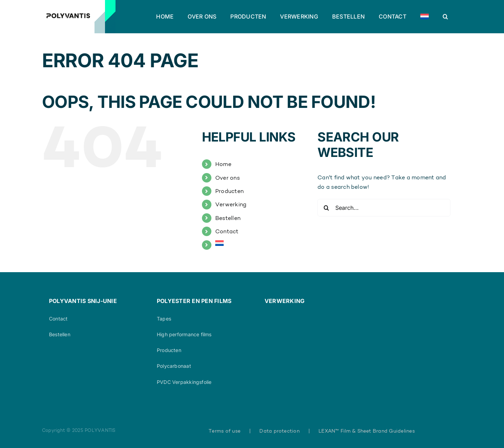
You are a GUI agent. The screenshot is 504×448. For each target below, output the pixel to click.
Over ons (227, 178)
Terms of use (225, 431)
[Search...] (384, 208)
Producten (229, 191)
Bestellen (228, 218)
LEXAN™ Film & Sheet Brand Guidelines (367, 431)
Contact (227, 231)
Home (223, 164)
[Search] (326, 208)
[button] (445, 16)
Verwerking (231, 204)
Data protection (279, 431)
